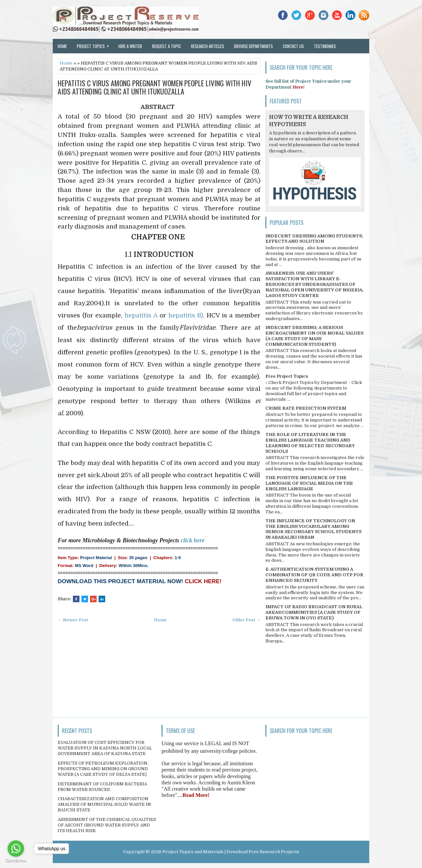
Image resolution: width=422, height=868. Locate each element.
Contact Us (293, 46)
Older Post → (246, 620)
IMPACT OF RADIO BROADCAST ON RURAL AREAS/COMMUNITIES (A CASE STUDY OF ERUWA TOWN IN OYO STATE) (314, 612)
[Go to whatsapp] (16, 849)
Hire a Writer (130, 46)
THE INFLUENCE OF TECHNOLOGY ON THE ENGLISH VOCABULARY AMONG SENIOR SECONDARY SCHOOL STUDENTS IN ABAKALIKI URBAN (313, 529)
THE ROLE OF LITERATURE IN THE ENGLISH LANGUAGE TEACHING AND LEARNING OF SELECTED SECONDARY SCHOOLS (310, 443)
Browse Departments (254, 46)
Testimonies (325, 46)
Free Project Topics (287, 376)
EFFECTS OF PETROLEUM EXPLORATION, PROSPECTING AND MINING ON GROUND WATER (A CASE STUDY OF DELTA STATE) (103, 769)
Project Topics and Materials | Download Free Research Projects (231, 852)
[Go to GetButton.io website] (16, 861)
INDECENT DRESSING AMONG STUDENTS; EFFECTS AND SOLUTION (314, 239)
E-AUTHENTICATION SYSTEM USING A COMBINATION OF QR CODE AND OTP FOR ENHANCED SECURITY (314, 575)
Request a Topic (166, 46)
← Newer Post (73, 620)
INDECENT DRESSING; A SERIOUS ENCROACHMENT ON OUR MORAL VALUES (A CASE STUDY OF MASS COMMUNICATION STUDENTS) (314, 336)
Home (62, 46)
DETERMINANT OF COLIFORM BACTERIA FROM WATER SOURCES (102, 787)
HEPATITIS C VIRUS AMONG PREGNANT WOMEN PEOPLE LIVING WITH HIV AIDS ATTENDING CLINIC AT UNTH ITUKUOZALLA (154, 87)
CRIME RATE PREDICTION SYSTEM (306, 408)
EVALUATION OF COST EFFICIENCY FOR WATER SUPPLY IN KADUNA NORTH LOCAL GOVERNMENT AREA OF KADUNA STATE (105, 748)
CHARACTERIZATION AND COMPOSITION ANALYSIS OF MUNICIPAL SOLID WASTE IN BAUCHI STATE (104, 804)
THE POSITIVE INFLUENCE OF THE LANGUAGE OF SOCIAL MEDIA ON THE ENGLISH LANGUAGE (309, 483)
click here (193, 540)
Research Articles (208, 46)
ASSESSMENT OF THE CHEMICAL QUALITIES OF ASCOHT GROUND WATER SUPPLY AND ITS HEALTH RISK (107, 825)
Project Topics (95, 44)
